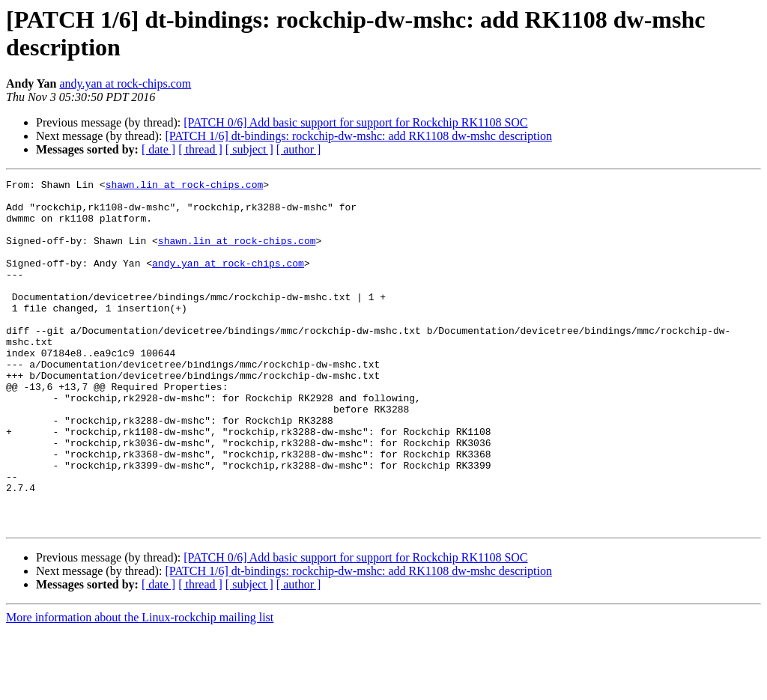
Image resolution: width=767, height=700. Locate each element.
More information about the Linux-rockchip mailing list (140, 687)
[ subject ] (249, 149)
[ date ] (158, 149)
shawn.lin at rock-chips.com (185, 186)
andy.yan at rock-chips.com (125, 83)
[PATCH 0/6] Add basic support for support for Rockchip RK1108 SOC (355, 122)
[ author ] (299, 149)
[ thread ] (200, 149)
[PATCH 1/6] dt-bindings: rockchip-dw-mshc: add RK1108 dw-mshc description (358, 136)
